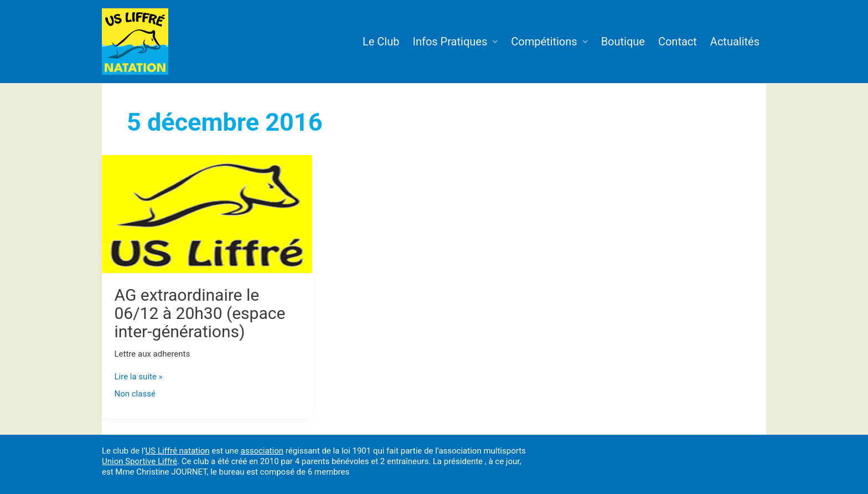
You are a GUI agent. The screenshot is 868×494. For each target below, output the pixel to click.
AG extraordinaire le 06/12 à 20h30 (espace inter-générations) (200, 313)
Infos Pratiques (450, 42)
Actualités (735, 42)
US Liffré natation (177, 451)
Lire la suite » (139, 377)
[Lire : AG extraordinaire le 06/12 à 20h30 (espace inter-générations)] (207, 213)
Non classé (135, 394)
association (262, 451)
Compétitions (544, 42)
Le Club (381, 42)
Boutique (623, 42)
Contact (678, 42)
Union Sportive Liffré (139, 461)
